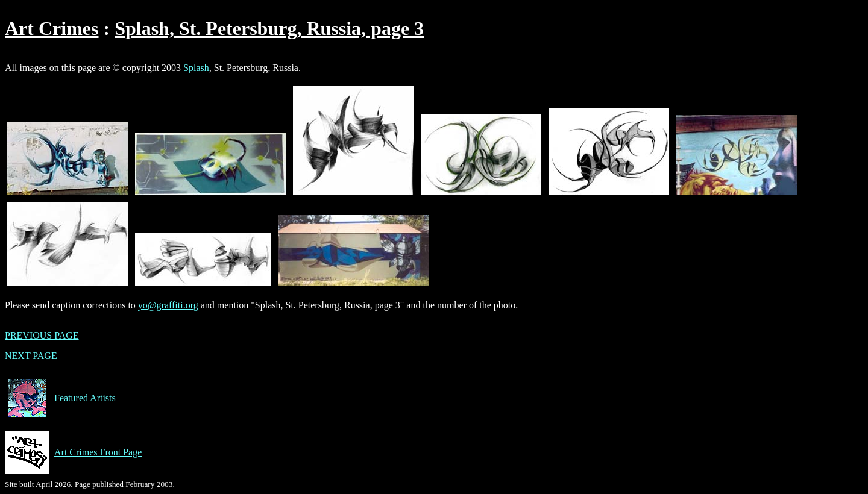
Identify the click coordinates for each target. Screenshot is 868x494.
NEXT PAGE (31, 356)
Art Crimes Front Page (73, 452)
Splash (196, 68)
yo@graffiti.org (168, 305)
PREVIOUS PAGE (42, 335)
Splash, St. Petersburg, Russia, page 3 (269, 28)
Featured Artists (60, 398)
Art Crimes (52, 28)
